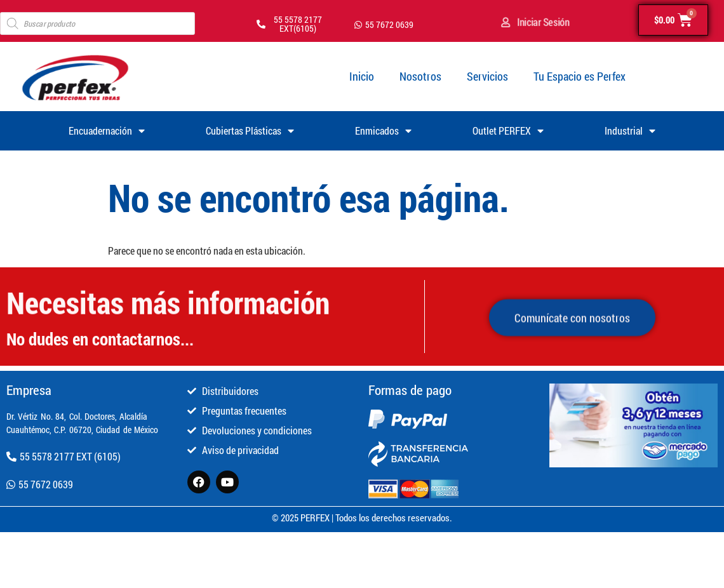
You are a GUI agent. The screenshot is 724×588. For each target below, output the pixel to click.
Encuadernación (107, 131)
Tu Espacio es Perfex (580, 76)
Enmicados (383, 131)
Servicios (487, 76)
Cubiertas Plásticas (250, 131)
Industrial (630, 131)
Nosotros (420, 76)
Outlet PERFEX (508, 131)
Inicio (362, 76)
